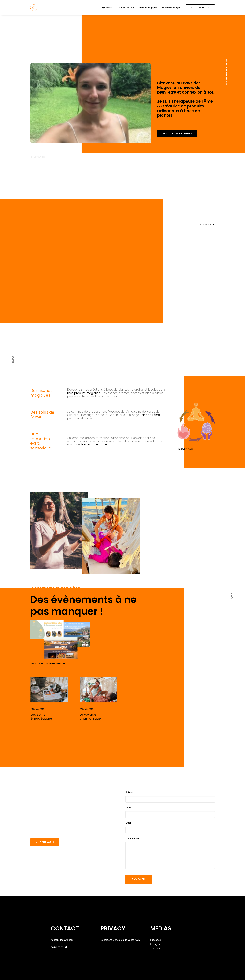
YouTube (155, 949)
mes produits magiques (84, 393)
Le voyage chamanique (104, 716)
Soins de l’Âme (127, 8)
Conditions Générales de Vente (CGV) (121, 940)
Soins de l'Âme (150, 415)
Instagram (156, 944)
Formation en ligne (171, 8)
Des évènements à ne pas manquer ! (83, 605)
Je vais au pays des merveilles (48, 664)
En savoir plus (190, 440)
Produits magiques (148, 8)
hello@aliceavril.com (62, 940)
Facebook (156, 940)
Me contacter (45, 842)
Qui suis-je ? (108, 8)
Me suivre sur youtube (177, 133)
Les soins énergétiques (55, 716)
